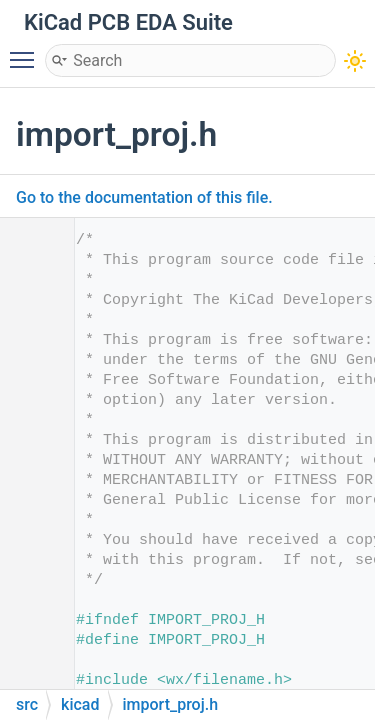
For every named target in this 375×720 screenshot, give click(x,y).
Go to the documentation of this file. (144, 197)
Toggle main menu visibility (27, 51)
